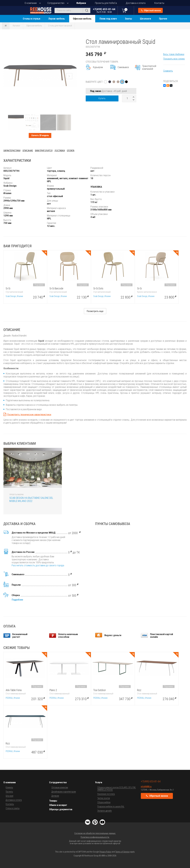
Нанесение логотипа (106, 794)
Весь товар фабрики (174, 54)
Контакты (159, 3)
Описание (28, 151)
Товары (53, 801)
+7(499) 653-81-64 (104, 10)
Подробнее (17, 600)
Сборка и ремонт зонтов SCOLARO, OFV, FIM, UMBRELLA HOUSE (117, 789)
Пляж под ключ (108, 19)
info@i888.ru (146, 787)
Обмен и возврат (58, 805)
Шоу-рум (9, 796)
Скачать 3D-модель (40, 135)
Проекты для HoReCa (106, 3)
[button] (74, 41)
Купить (102, 98)
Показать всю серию (174, 59)
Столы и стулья (32, 19)
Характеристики (12, 151)
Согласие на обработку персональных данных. (95, 833)
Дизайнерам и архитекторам (64, 792)
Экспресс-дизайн (105, 811)
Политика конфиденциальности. (95, 837)
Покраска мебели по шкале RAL (111, 806)
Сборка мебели (104, 802)
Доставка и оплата (136, 3)
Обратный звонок (151, 10)
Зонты (128, 19)
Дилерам (55, 796)
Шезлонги (145, 19)
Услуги (99, 782)
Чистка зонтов (104, 798)
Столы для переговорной (60, 26)
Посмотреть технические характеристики (29, 414)
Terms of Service (122, 852)
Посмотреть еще (95, 311)
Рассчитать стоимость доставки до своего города (38, 565)
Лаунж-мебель (57, 19)
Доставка (60, 151)
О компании (31, 3)
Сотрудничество (56, 3)
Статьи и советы (13, 808)
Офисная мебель (82, 19)
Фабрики (81, 3)
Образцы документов (61, 809)
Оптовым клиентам (60, 787)
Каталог (17, 26)
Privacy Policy (105, 852)
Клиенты (9, 787)
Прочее (163, 19)
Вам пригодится (44, 151)
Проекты (9, 792)
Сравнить (168, 71)
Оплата (71, 151)
